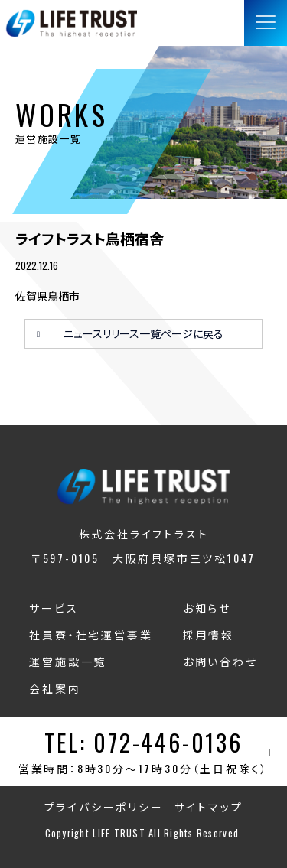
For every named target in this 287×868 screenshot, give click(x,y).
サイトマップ (209, 806)
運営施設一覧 (68, 661)
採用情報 (209, 634)
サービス (54, 608)
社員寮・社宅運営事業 (91, 634)
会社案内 (55, 688)
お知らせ (207, 608)
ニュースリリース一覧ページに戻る (143, 333)
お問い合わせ (220, 661)
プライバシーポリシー (104, 806)
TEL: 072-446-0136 (143, 742)
